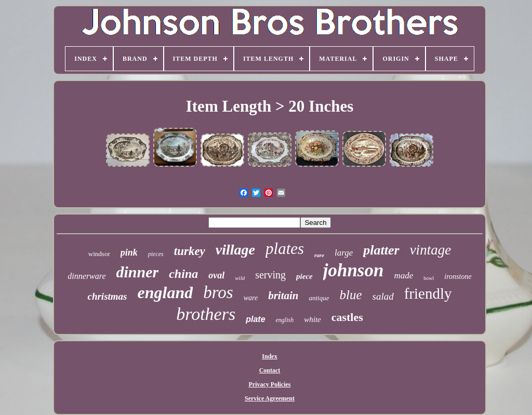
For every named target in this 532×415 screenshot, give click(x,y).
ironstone (458, 277)
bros (218, 292)
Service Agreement (270, 398)
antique (319, 298)
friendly (428, 293)
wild (240, 278)
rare (319, 255)
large (344, 253)
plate (255, 319)
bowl (429, 278)
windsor (99, 254)
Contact (270, 370)
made (403, 276)
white (312, 319)
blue (350, 295)
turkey (190, 251)
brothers (206, 314)
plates (285, 249)
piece (304, 276)
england (165, 292)
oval (216, 275)
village (235, 250)
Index (269, 356)
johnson (354, 270)
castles (347, 317)
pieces (156, 254)
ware (251, 298)
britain (283, 296)
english (285, 320)
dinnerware (87, 276)
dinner (138, 272)
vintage (430, 250)
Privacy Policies (270, 384)
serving (270, 275)
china (183, 274)
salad (383, 296)
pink (129, 252)
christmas (107, 296)
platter (381, 250)
